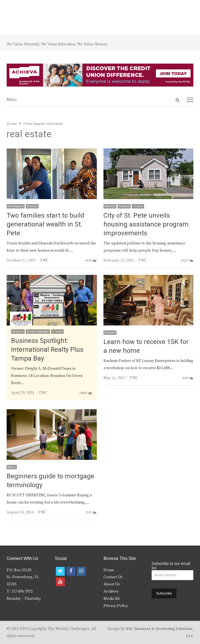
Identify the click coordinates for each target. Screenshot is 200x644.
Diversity (110, 206)
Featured (32, 206)
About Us (112, 584)
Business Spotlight (38, 332)
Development (16, 206)
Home (109, 570)
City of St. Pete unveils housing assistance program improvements (146, 224)
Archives (111, 591)
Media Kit (112, 599)
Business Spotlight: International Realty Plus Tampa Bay (47, 350)
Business (18, 332)
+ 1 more (138, 206)
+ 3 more (57, 332)
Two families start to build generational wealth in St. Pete (46, 224)
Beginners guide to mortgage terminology (50, 481)
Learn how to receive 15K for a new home (146, 346)
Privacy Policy (116, 606)
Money (12, 467)
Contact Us (113, 577)
